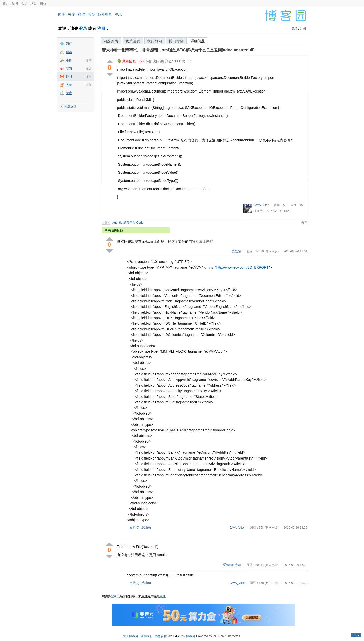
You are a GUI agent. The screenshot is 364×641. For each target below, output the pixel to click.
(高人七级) (272, 565)
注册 (101, 28)
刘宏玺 (237, 251)
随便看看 (105, 14)
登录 (83, 28)
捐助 (43, 3)
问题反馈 (70, 106)
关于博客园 (130, 636)
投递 (89, 69)
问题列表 (111, 41)
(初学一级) (272, 528)
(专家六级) (272, 251)
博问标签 (176, 41)
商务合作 (161, 636)
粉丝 (81, 14)
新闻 (15, 3)
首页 (6, 3)
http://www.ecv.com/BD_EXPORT (242, 267)
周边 (34, 3)
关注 (71, 14)
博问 (69, 76)
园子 (62, 14)
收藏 (69, 85)
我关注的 (133, 41)
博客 (69, 52)
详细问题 (198, 41)
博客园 (190, 636)
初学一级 (280, 205)
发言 (89, 61)
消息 (118, 14)
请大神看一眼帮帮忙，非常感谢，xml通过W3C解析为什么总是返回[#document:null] (178, 50)
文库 (69, 93)
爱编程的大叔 (232, 565)
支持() (134, 528)
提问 (89, 76)
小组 (69, 61)
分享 (304, 223)
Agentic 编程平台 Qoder (128, 223)
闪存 (69, 44)
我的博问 (155, 41)
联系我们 (146, 636)
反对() (146, 528)
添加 (89, 85)
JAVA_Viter (261, 205)
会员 (24, 3)
